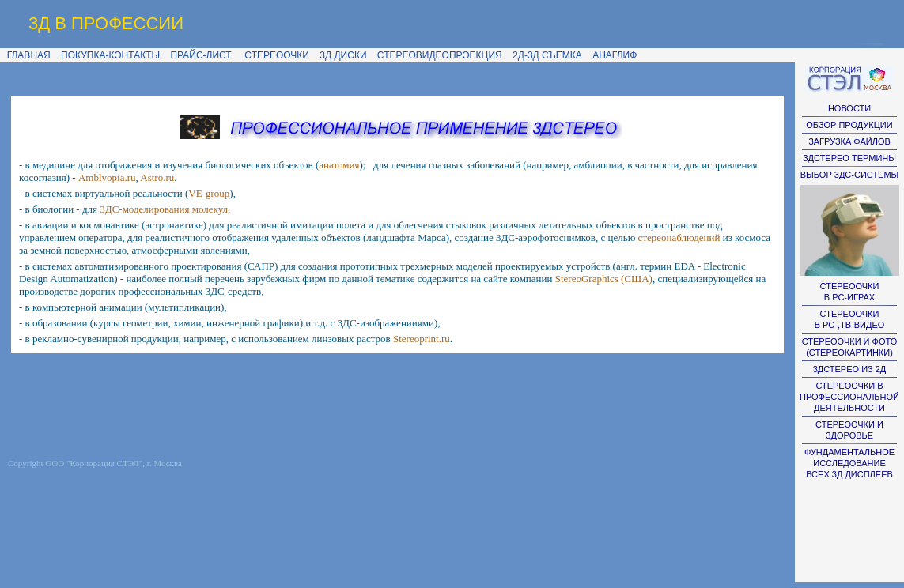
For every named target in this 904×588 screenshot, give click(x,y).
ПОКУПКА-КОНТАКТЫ (110, 55)
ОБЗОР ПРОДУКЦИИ (849, 125)
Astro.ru (157, 177)
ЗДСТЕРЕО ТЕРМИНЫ (849, 158)
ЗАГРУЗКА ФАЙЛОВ (849, 141)
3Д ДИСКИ (343, 55)
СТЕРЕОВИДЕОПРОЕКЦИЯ (440, 55)
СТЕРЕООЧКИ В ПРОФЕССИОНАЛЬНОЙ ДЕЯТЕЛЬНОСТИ (849, 397)
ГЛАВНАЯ (26, 55)
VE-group (209, 193)
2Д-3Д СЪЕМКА (547, 55)
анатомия (339, 165)
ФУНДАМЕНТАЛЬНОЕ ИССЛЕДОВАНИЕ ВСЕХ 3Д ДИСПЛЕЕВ (849, 463)
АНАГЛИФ (615, 55)
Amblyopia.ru (107, 177)
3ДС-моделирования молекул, (165, 209)
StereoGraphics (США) (604, 279)
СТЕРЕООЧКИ (277, 55)
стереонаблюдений (679, 237)
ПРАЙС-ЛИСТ (200, 55)
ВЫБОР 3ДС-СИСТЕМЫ (850, 175)
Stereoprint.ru (422, 339)
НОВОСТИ (849, 108)
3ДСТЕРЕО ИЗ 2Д (850, 369)
